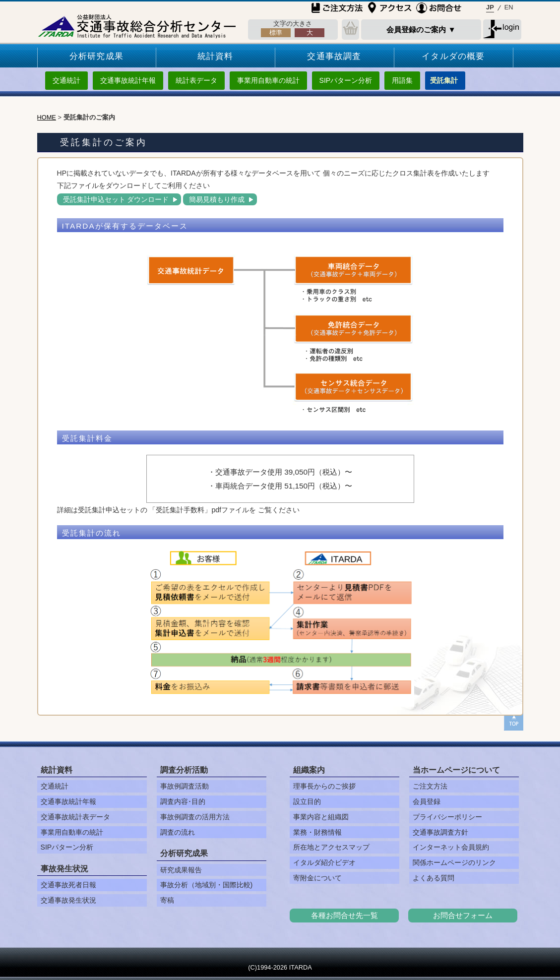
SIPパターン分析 (346, 80)
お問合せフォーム (463, 915)
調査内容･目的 (183, 801)
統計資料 (216, 56)
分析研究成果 (96, 56)
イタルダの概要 (453, 56)
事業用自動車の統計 (268, 80)
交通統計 (66, 80)
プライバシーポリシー (447, 817)
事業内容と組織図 (321, 817)
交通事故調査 (334, 56)
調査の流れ (178, 832)
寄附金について (317, 878)
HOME (47, 117)
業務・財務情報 (317, 832)
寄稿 (167, 900)
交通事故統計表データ (75, 817)
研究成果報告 (181, 870)
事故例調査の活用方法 (195, 817)
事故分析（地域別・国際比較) (207, 885)
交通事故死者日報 (68, 885)
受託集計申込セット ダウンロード (116, 199)
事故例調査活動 (185, 786)
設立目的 (307, 801)
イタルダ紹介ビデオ (324, 862)
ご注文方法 (430, 786)
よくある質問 (434, 878)
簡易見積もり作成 (217, 199)
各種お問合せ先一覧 (344, 915)
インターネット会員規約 (451, 847)
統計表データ (196, 80)
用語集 (402, 80)
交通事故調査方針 (440, 832)
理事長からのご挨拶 (324, 786)
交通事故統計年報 (128, 80)
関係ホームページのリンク (454, 862)
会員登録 (427, 801)
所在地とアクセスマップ (331, 847)
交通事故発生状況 (68, 900)
